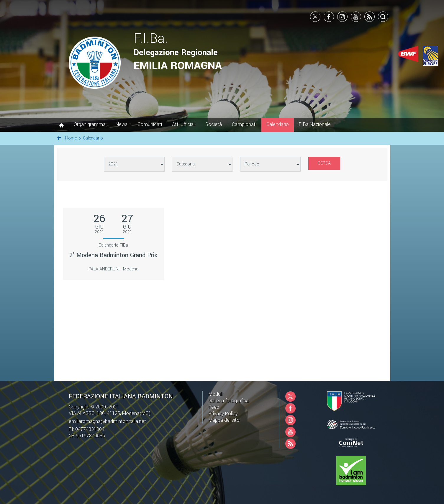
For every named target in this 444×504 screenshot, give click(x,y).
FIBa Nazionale (315, 124)
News (122, 124)
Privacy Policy (223, 414)
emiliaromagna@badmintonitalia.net (107, 421)
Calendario (278, 124)
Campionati (244, 124)
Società (214, 124)
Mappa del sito (224, 420)
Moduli (216, 394)
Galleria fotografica (229, 401)
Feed (214, 407)
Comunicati (150, 124)
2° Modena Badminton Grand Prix (113, 255)
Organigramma (90, 124)
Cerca (324, 163)
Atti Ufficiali (184, 124)
